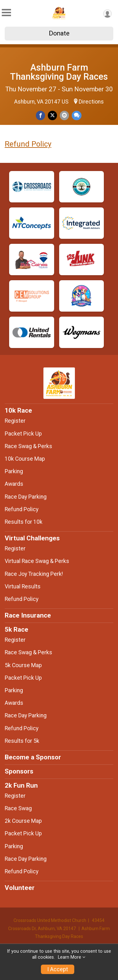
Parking (14, 471)
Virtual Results (23, 586)
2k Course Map (23, 821)
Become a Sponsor (33, 757)
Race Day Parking (26, 497)
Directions (91, 102)
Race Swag (18, 808)
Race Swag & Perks (28, 446)
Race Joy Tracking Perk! (34, 574)
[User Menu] (107, 14)
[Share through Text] (77, 115)
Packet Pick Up (23, 434)
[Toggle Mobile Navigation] (6, 13)
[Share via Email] (64, 115)
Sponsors (19, 771)
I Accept (58, 969)
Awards (14, 484)
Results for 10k (24, 522)
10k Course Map (25, 459)
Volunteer (20, 888)
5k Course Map (23, 665)
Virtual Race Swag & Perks (37, 561)
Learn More (70, 957)
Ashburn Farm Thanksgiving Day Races (59, 72)
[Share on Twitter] (52, 115)
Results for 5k (22, 741)
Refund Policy (28, 144)
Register (15, 421)
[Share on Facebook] (40, 115)
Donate (59, 33)
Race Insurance (28, 615)
